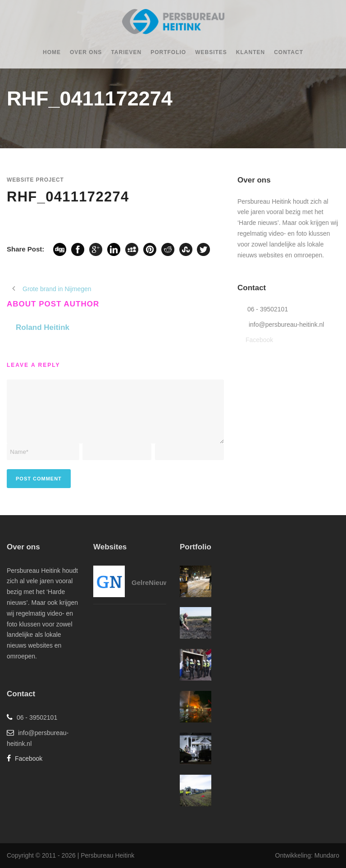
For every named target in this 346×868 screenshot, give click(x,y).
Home (52, 52)
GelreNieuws (152, 582)
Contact (289, 52)
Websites (211, 52)
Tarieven (126, 52)
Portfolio (168, 52)
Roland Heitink (43, 327)
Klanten (250, 52)
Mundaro (327, 855)
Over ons (86, 52)
